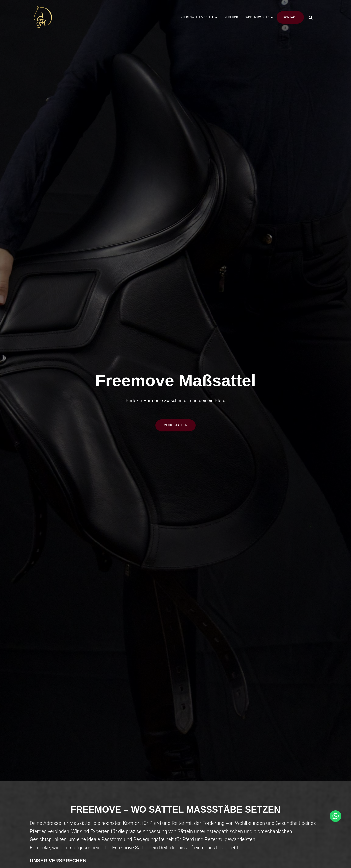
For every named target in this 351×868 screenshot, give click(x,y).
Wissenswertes (259, 17)
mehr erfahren (175, 425)
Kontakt (290, 17)
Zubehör (231, 17)
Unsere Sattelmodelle (198, 17)
